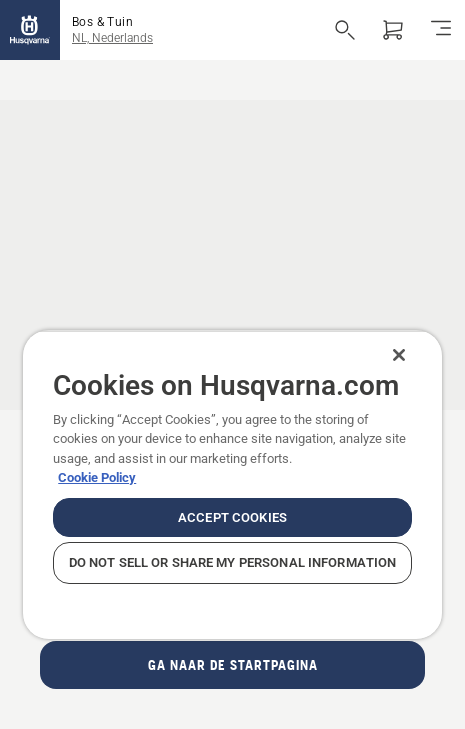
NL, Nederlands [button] (112, 38)
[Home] (30, 30)
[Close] (399, 355)
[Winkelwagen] (393, 30)
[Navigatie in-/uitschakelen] (441, 30)
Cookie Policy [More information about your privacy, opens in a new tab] (97, 477)
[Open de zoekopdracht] (345, 30)
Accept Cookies (232, 517)
